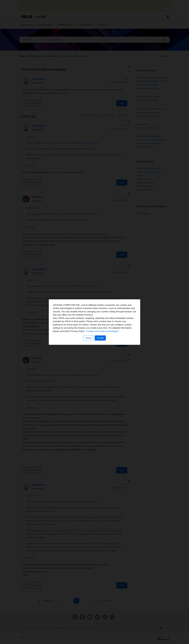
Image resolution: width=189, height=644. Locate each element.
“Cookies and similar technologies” (102, 331)
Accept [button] (100, 338)
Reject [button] (88, 338)
